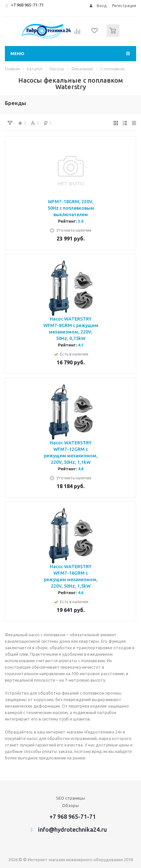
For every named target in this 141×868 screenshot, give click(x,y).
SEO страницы (70, 798)
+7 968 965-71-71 (27, 5)
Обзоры (70, 805)
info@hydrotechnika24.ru (72, 829)
